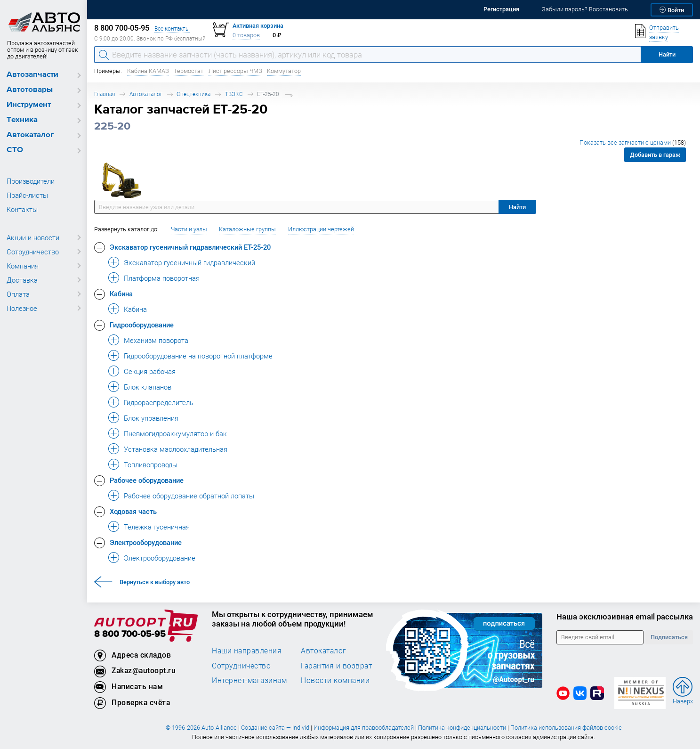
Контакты (22, 209)
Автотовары (30, 90)
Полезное (22, 308)
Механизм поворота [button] (156, 340)
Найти (517, 207)
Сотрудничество (33, 252)
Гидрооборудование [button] (142, 325)
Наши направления (247, 651)
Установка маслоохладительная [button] (176, 449)
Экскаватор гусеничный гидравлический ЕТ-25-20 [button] (190, 247)
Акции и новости (33, 237)
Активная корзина (258, 26)
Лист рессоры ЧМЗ (235, 71)
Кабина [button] (121, 293)
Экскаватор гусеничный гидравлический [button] (189, 262)
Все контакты (172, 28)
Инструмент (29, 105)
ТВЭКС (234, 94)
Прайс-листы (27, 195)
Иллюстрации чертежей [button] (321, 229)
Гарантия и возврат (336, 666)
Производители (31, 181)
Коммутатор (284, 71)
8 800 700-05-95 (130, 634)
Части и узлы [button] (189, 229)
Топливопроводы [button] (151, 464)
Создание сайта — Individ (275, 728)
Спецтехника (193, 94)
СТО (15, 150)
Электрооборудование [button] (146, 542)
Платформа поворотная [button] (162, 278)
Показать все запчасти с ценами (633, 142)
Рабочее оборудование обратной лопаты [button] (189, 496)
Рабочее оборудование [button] (147, 480)
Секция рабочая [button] (150, 371)
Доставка (22, 280)
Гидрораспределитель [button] (159, 402)
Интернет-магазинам (249, 680)
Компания (23, 266)
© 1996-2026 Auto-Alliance (201, 728)
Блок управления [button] (151, 418)
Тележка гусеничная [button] (157, 527)
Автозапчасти (32, 75)
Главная (105, 94)
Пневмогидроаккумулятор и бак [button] (175, 433)
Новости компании (335, 680)
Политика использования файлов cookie (566, 728)
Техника (22, 120)
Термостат (189, 71)
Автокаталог (30, 135)
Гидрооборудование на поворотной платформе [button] (198, 356)
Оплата (18, 294)
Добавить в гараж (655, 155)
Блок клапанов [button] (148, 387)
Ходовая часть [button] (133, 511)
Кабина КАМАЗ (148, 71)
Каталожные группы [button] (247, 229)
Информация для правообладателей (364, 728)
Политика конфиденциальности (462, 728)
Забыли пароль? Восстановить (585, 9)
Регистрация (501, 9)
